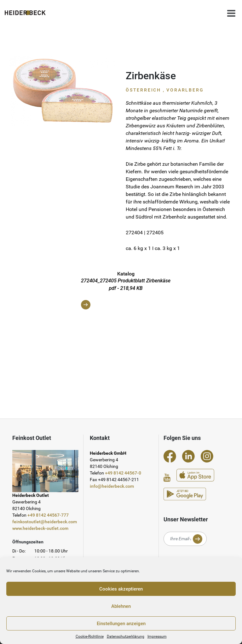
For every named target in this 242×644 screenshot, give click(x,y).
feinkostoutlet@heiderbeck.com (45, 522)
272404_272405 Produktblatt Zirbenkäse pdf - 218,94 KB (126, 294)
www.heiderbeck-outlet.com (40, 528)
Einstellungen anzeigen (121, 624)
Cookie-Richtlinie (90, 636)
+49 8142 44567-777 (48, 515)
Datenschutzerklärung (126, 636)
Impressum (157, 636)
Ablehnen (121, 606)
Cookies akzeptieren (121, 589)
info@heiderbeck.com (112, 486)
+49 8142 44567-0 (123, 473)
